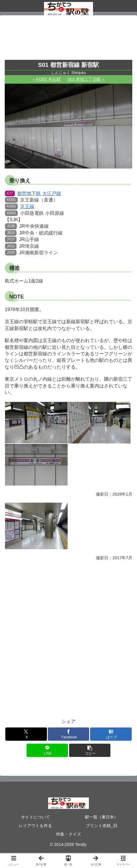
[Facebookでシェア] (68, 734)
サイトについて (35, 817)
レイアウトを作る (35, 826)
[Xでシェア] (26, 734)
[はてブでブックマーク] (111, 734)
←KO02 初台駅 (46, 79)
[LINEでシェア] (47, 750)
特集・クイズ (68, 834)
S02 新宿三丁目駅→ (86, 79)
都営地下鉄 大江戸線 (33, 193)
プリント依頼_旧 (102, 826)
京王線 (20, 206)
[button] (90, 750)
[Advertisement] (68, 39)
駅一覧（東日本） (102, 817)
